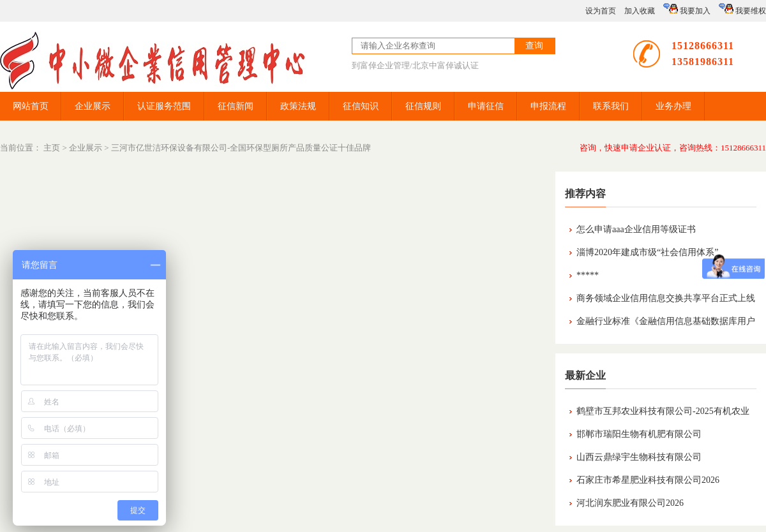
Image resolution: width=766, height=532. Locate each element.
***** (588, 275)
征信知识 (361, 106)
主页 (52, 148)
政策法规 (298, 106)
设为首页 (601, 11)
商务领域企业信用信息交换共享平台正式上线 (666, 298)
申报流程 (548, 106)
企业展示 (93, 106)
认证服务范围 (164, 106)
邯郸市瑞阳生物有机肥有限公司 (639, 434)
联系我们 (611, 106)
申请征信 (486, 106)
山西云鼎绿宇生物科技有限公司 (639, 457)
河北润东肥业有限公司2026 (630, 503)
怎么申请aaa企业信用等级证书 (636, 229)
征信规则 (423, 106)
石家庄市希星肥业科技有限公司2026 (648, 480)
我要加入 (687, 9)
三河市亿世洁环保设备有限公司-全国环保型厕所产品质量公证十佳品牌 (241, 148)
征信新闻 (236, 106)
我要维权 (742, 9)
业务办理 (673, 106)
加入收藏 (640, 11)
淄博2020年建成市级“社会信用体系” (647, 252)
